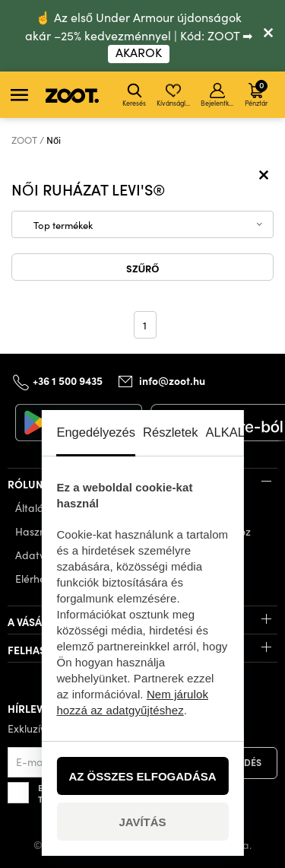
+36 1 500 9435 (68, 380)
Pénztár (256, 93)
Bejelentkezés (218, 95)
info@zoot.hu (172, 380)
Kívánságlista (174, 95)
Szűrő (143, 268)
